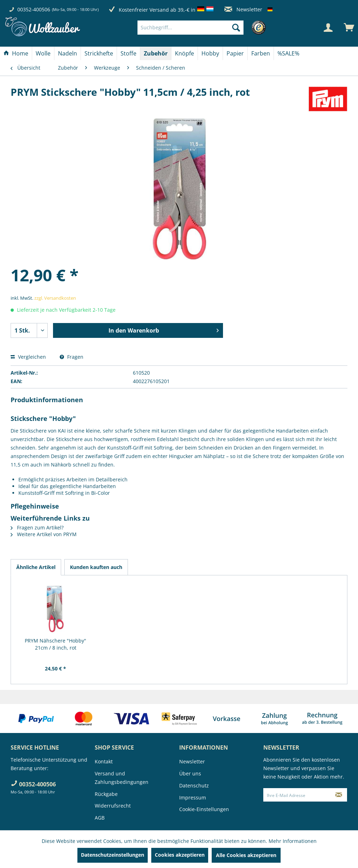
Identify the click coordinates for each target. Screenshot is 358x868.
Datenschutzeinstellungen (113, 855)
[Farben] (261, 53)
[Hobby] (210, 53)
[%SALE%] (288, 53)
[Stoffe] (128, 53)
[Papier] (235, 53)
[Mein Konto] (328, 28)
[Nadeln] (68, 53)
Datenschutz (194, 785)
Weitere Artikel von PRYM (44, 534)
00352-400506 (34, 9)
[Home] (16, 53)
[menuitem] (201, 28)
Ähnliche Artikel (36, 567)
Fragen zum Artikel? (37, 527)
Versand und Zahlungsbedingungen (122, 778)
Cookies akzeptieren (180, 855)
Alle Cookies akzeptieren (246, 855)
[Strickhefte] (99, 53)
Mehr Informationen (293, 841)
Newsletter (243, 9)
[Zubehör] (156, 53)
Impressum (193, 797)
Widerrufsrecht (113, 806)
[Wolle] (43, 53)
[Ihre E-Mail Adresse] (297, 795)
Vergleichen (28, 357)
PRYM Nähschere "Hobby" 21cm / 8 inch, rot (55, 644)
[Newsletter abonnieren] (339, 795)
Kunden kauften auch (96, 567)
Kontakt (104, 761)
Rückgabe (106, 794)
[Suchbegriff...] (190, 28)
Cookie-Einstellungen (204, 809)
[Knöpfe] (184, 53)
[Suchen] (236, 28)
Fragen (72, 357)
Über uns (190, 773)
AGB (100, 818)
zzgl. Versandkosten (55, 298)
